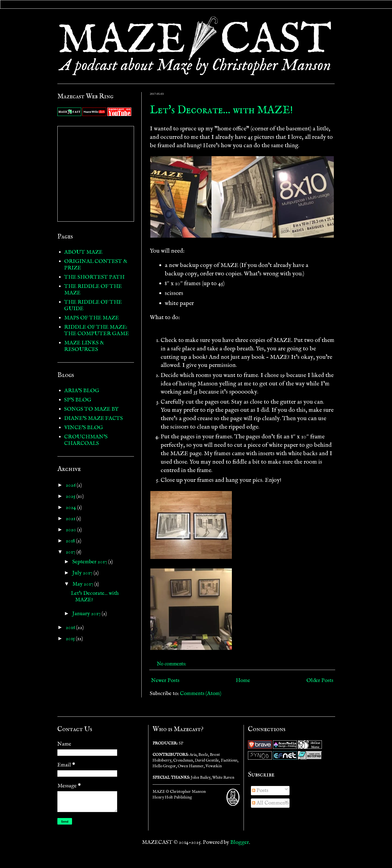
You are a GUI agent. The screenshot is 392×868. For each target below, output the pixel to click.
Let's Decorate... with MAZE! (221, 110)
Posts (260, 790)
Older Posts (320, 680)
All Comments (270, 803)
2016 (71, 628)
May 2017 (83, 584)
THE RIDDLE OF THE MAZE (93, 290)
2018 (71, 541)
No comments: (172, 664)
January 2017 (87, 614)
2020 (71, 530)
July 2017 (83, 573)
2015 (71, 639)
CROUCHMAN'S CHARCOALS (86, 440)
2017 (71, 552)
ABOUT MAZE (83, 252)
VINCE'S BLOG (84, 428)
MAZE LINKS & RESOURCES (84, 346)
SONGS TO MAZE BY (91, 409)
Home (243, 680)
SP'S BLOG (78, 400)
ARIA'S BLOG (82, 391)
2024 (71, 507)
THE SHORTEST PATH (94, 277)
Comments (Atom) (201, 694)
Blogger (240, 842)
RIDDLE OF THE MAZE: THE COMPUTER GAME (97, 330)
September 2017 (90, 562)
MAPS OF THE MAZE (91, 318)
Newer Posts (165, 680)
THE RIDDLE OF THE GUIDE (93, 305)
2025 (71, 496)
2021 (71, 519)
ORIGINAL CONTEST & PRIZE (96, 265)
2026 (71, 485)
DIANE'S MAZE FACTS (94, 418)
